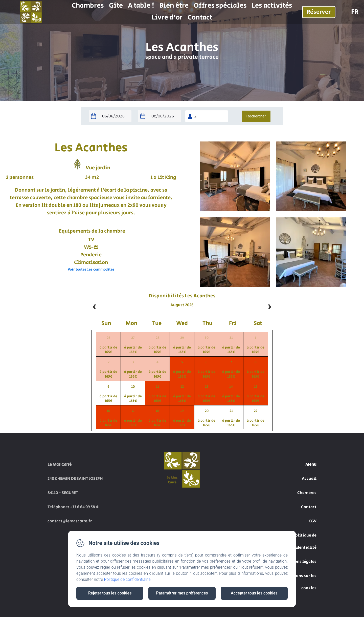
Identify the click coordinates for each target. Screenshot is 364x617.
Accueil (309, 479)
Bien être (174, 6)
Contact (200, 17)
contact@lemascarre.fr (70, 521)
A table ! (141, 6)
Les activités (272, 6)
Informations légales (296, 562)
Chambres (88, 6)
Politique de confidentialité (127, 579)
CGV (313, 521)
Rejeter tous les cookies (110, 593)
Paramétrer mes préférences (182, 593)
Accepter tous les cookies (254, 593)
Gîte (116, 6)
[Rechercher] (256, 116)
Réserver (319, 12)
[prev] (95, 307)
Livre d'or (167, 17)
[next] (269, 307)
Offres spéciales (220, 6)
